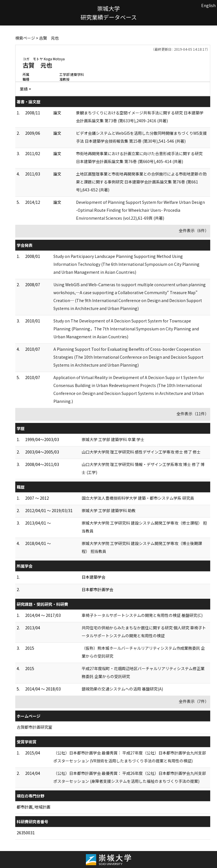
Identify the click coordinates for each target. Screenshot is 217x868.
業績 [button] (24, 89)
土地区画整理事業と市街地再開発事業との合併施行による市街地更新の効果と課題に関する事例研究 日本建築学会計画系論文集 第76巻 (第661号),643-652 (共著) (141, 182)
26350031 (26, 833)
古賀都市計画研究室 (34, 727)
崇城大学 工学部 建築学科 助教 (109, 510)
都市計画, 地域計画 (33, 807)
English (208, 5)
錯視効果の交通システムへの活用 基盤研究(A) (122, 689)
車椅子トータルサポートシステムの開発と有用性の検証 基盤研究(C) (142, 615)
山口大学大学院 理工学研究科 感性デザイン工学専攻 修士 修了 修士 (141, 452)
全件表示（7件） (194, 701)
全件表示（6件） (194, 230)
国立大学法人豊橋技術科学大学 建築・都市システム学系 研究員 (138, 498)
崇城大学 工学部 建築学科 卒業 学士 (113, 439)
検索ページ (25, 38)
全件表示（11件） (193, 414)
